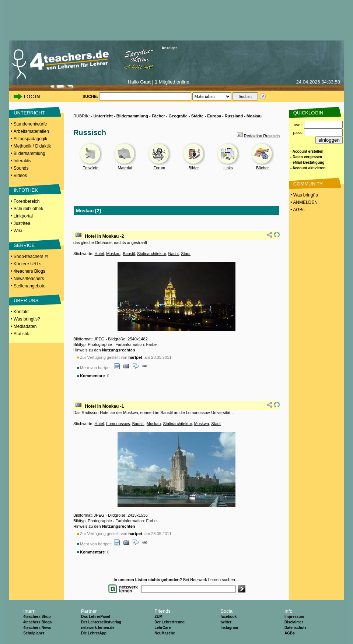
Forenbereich (27, 201)
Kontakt (21, 312)
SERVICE (24, 245)
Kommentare (92, 376)
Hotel (99, 254)
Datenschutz (295, 628)
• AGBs (297, 210)
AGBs (290, 633)
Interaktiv (23, 161)
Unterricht (103, 116)
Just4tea (22, 223)
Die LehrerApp (94, 633)
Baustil (129, 254)
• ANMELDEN (303, 202)
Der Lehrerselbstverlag (101, 622)
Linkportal (23, 216)
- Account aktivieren (308, 168)
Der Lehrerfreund (169, 622)
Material (125, 168)
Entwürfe (90, 168)
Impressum (294, 617)
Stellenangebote (30, 286)
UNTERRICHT (29, 113)
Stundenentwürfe (30, 124)
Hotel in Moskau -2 (104, 236)
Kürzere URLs (27, 264)
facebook (228, 617)
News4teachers (29, 279)
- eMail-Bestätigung (307, 162)
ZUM (158, 617)
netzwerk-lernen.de (98, 628)
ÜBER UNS (26, 300)
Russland (234, 116)
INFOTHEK (26, 190)
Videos (20, 176)
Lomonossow (118, 424)
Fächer (158, 116)
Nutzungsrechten (119, 350)
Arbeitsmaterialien (31, 131)
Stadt (186, 254)
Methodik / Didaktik (32, 146)
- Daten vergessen (306, 157)
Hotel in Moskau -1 (104, 406)
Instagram (229, 628)
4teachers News (37, 628)
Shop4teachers (31, 256)
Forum (159, 168)
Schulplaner (34, 633)
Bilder (194, 168)
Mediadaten (25, 326)
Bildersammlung (29, 153)
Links (228, 168)
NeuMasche (165, 633)
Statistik (21, 334)
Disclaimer (294, 622)
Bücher (263, 168)
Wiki (18, 231)
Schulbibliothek (29, 209)
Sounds (21, 168)
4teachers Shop (37, 617)
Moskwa (202, 424)
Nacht (173, 254)
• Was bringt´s (304, 195)
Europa (214, 116)
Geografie (178, 116)
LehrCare (162, 628)
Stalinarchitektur (151, 254)
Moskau (254, 116)
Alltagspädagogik (30, 139)
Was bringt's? (27, 319)
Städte (198, 116)
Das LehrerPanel (96, 617)
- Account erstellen (307, 151)
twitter (226, 622)
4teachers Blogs (29, 271)
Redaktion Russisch (262, 136)
